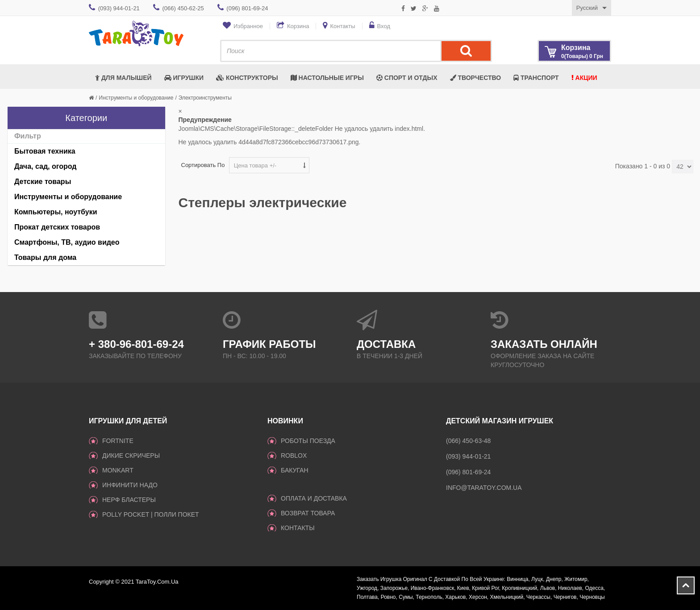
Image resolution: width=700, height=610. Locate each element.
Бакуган (295, 470)
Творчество (476, 78)
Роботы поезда (308, 441)
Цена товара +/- (255, 165)
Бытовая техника (45, 151)
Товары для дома (45, 257)
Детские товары (43, 182)
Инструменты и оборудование (136, 98)
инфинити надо (130, 485)
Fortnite (118, 441)
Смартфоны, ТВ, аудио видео (67, 242)
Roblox (294, 455)
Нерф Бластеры (129, 500)
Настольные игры (327, 78)
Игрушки (184, 78)
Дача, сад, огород (46, 166)
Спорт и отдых (407, 78)
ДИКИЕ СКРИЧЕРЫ (131, 455)
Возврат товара (308, 513)
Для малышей (123, 78)
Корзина (298, 26)
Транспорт (536, 78)
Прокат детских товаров (57, 227)
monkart (118, 470)
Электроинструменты (205, 98)
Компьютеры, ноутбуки (56, 212)
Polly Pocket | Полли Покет (151, 514)
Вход (384, 26)
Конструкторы (247, 78)
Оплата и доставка (314, 498)
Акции (584, 78)
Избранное (248, 26)
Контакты (342, 26)
